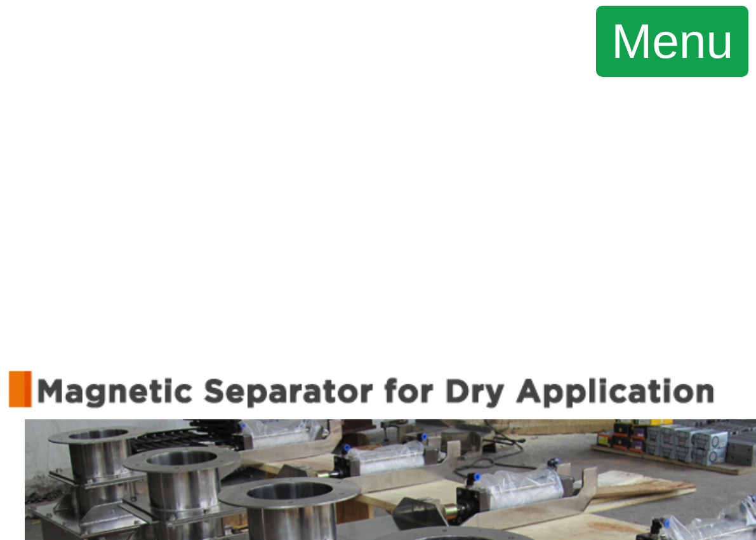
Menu (672, 41)
